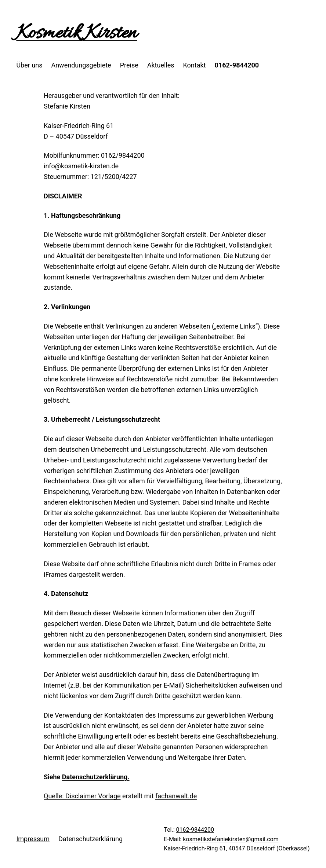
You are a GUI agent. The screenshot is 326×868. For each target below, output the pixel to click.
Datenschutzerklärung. (96, 777)
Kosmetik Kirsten (77, 34)
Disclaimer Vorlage (93, 796)
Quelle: (55, 796)
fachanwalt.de (176, 796)
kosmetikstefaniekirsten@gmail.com (231, 839)
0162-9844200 (195, 830)
